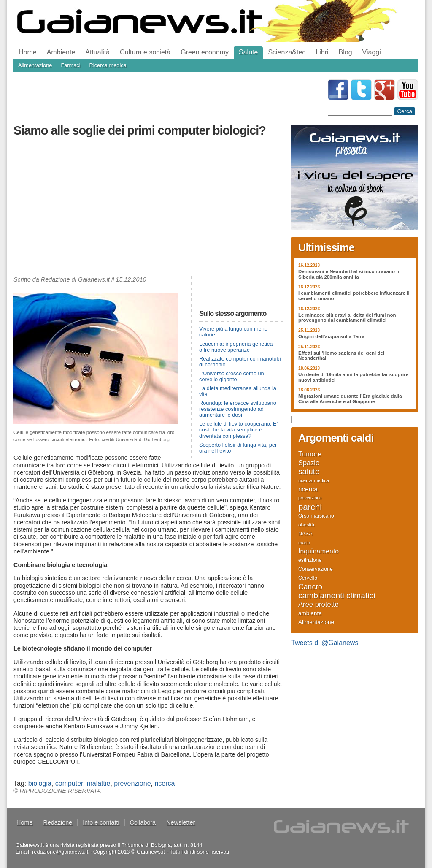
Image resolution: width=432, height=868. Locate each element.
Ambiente (61, 52)
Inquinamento (319, 551)
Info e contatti (101, 822)
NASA (305, 534)
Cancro (310, 587)
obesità (306, 525)
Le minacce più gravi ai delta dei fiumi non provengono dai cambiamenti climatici (347, 318)
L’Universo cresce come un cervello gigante (232, 376)
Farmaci (70, 65)
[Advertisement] (148, 209)
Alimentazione (35, 65)
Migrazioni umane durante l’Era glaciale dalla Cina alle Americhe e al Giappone (350, 399)
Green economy (205, 52)
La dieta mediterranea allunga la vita (238, 391)
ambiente (310, 613)
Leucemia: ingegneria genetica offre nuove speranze (236, 347)
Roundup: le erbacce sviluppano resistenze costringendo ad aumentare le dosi (238, 409)
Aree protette (319, 605)
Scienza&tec (287, 52)
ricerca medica (314, 480)
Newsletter (181, 822)
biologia (40, 783)
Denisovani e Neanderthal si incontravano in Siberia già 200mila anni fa (350, 274)
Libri (322, 52)
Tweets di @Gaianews (325, 643)
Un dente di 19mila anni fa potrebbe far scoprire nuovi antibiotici (353, 377)
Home (28, 52)
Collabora (143, 822)
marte (304, 542)
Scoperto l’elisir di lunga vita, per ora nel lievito (238, 448)
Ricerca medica (108, 65)
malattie (98, 783)
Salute (248, 52)
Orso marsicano (316, 516)
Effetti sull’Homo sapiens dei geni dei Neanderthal (341, 356)
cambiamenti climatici (337, 596)
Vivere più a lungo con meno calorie (233, 332)
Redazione (58, 822)
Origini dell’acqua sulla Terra (331, 336)
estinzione (310, 560)
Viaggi (372, 52)
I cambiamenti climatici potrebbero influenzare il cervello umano (354, 296)
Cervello (308, 578)
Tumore (310, 454)
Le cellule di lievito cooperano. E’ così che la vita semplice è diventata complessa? (238, 430)
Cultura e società (145, 52)
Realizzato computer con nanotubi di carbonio (240, 362)
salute (309, 472)
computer (69, 783)
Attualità (97, 52)
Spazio (309, 463)
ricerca (165, 783)
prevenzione (132, 783)
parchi (310, 507)
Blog (346, 52)
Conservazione (316, 569)
